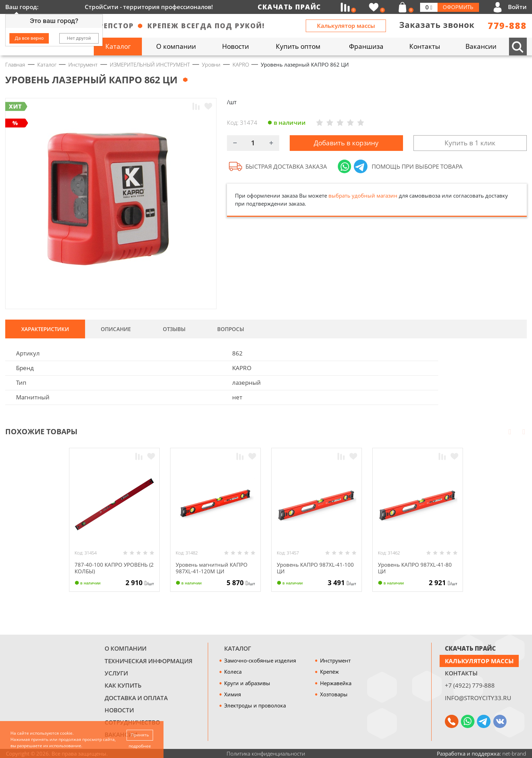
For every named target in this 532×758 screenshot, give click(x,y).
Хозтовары (334, 694)
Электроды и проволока (255, 705)
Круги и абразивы (247, 683)
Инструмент (335, 660)
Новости (119, 710)
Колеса (233, 672)
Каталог (238, 648)
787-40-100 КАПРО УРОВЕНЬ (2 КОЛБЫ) (114, 568)
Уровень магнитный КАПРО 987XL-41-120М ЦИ (212, 568)
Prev (510, 431)
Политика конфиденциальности (266, 753)
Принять (140, 735)
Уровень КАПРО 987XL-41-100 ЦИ (315, 568)
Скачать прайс (289, 7)
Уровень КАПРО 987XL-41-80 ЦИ (415, 568)
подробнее (140, 746)
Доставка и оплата (136, 698)
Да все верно (29, 38)
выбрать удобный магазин (363, 197)
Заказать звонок (437, 25)
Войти (517, 7)
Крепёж (329, 672)
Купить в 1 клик (470, 144)
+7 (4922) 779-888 (470, 685)
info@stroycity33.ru (478, 698)
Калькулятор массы (346, 26)
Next (524, 431)
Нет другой (79, 38)
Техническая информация (149, 661)
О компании (126, 648)
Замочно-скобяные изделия (260, 660)
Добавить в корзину (346, 144)
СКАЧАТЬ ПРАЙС (470, 648)
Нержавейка (336, 683)
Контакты (461, 673)
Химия (233, 694)
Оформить (458, 7)
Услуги (116, 673)
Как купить (123, 685)
